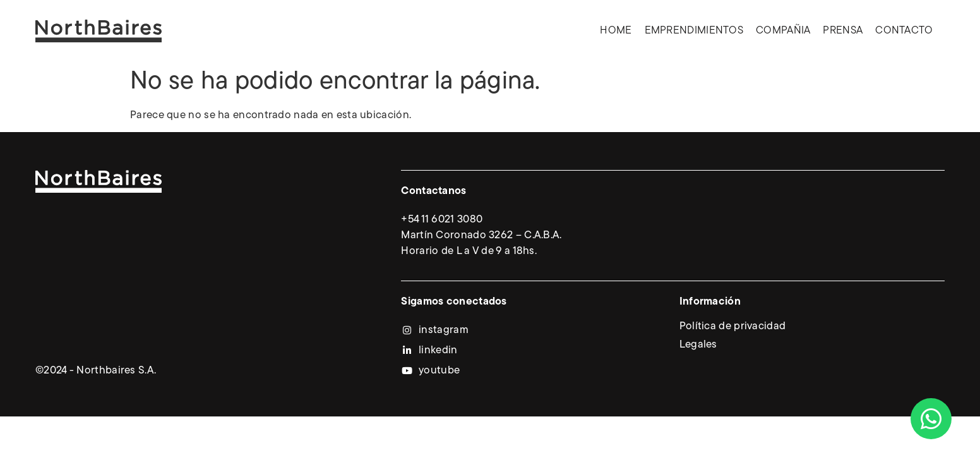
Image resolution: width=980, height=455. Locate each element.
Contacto (904, 31)
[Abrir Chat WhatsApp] (931, 419)
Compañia (783, 31)
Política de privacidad (733, 326)
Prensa (843, 31)
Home (616, 31)
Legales (698, 345)
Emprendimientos (694, 31)
